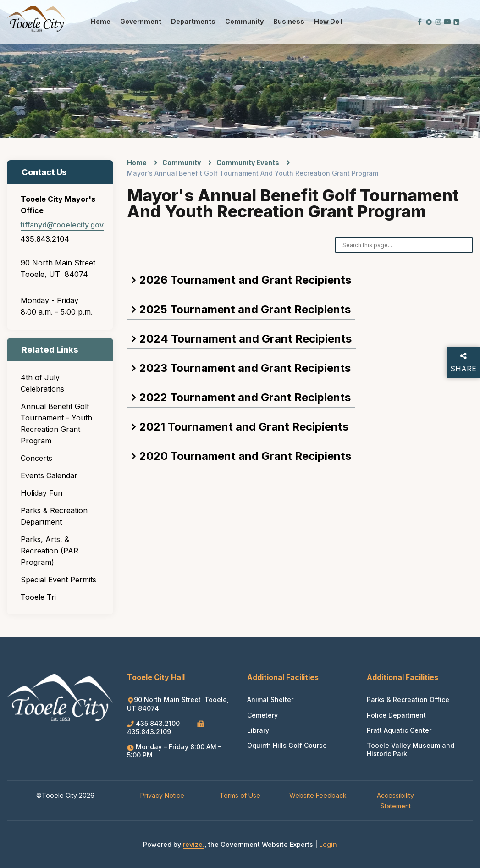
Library (258, 730)
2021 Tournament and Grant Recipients (244, 427)
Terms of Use (240, 795)
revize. (194, 844)
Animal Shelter (270, 699)
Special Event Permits (58, 580)
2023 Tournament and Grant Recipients (245, 368)
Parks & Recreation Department (54, 516)
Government (141, 21)
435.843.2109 (166, 728)
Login (328, 844)
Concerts (36, 458)
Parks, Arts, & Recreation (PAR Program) (50, 551)
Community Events (248, 163)
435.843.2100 (154, 723)
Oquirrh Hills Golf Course (287, 745)
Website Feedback (318, 795)
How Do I (328, 21)
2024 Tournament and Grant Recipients (246, 339)
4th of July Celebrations (42, 383)
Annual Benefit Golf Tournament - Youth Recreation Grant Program (56, 423)
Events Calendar (49, 475)
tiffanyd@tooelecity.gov (62, 225)
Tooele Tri (38, 597)
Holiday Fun (41, 493)
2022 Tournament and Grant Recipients (245, 397)
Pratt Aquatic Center (399, 730)
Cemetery (262, 715)
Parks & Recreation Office (408, 699)
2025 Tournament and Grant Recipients (245, 309)
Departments (193, 21)
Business (289, 21)
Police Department (396, 715)
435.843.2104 (45, 239)
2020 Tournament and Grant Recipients (245, 456)
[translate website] (389, 21)
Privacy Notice (162, 795)
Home (101, 21)
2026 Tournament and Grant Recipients (245, 280)
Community (244, 21)
